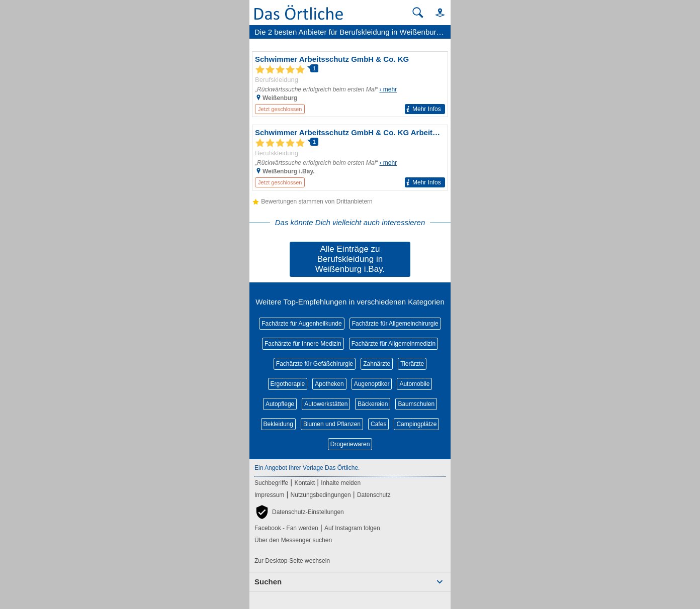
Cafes (378, 424)
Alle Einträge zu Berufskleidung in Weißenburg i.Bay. (350, 259)
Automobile (414, 384)
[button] (435, 12)
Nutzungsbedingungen (321, 495)
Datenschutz (374, 495)
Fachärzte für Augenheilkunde (301, 324)
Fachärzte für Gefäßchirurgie (315, 364)
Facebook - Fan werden (286, 528)
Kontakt (304, 483)
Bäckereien (373, 404)
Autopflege (280, 404)
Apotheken (329, 384)
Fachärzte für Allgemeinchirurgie (395, 324)
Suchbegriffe (271, 483)
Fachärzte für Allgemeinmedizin (393, 344)
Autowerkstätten (326, 404)
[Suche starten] (418, 13)
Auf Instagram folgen (352, 528)
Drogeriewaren (350, 444)
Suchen (268, 582)
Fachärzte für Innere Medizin (303, 344)
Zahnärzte (377, 364)
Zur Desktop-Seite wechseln (292, 561)
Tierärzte (412, 364)
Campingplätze (416, 424)
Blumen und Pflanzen (332, 424)
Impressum (269, 495)
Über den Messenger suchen (293, 540)
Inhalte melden (341, 483)
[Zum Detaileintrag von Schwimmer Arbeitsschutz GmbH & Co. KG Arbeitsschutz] (350, 158)
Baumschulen (416, 404)
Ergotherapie (288, 384)
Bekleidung (278, 424)
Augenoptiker (372, 384)
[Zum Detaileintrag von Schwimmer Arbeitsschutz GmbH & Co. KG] (350, 84)
